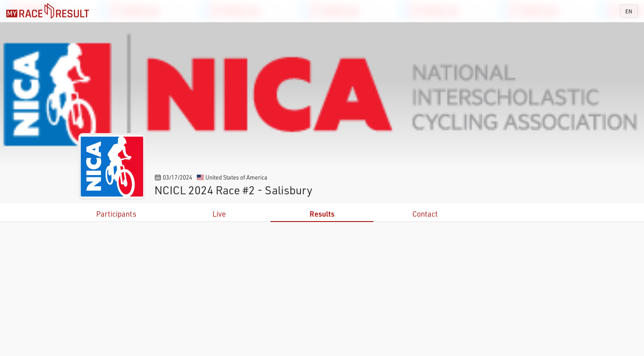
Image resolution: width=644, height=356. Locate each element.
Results (322, 214)
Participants (116, 214)
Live (219, 214)
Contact (425, 214)
